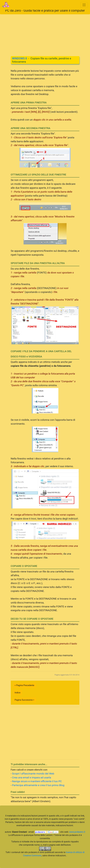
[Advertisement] (45, 33)
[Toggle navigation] (84, 5)
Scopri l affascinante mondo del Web (33, 774)
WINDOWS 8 (20, 58)
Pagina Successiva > (24, 700)
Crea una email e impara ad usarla (32, 778)
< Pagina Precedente (24, 685)
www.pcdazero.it (77, 832)
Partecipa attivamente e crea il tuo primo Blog (38, 785)
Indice (18, 693)
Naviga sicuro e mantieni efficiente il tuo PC (37, 781)
